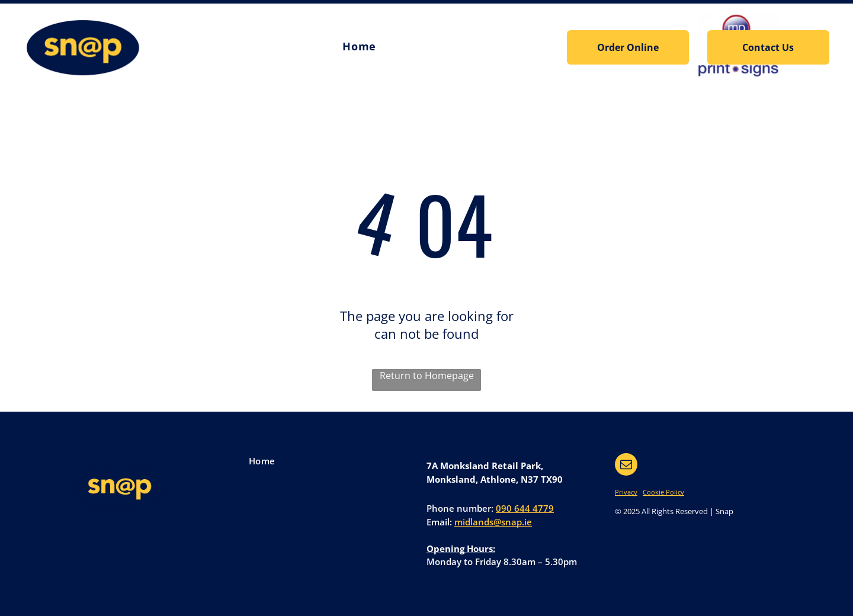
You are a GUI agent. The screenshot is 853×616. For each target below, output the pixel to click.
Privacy (626, 492)
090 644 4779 (525, 508)
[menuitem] (359, 47)
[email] (626, 466)
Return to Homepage (427, 376)
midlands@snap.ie (493, 522)
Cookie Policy (663, 492)
